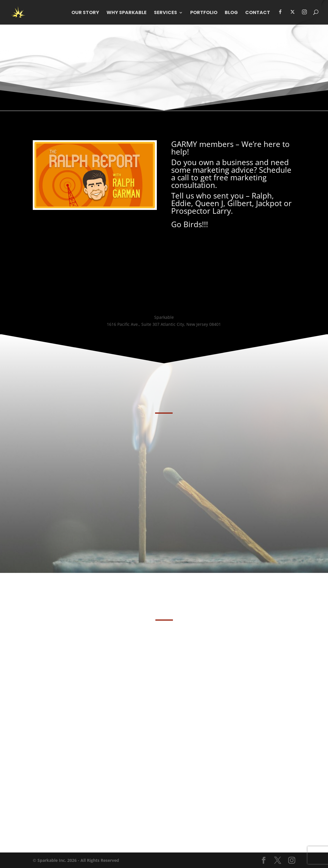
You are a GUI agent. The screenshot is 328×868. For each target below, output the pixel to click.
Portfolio (204, 13)
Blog (231, 13)
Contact (258, 13)
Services (165, 13)
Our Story (85, 13)
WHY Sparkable (127, 13)
